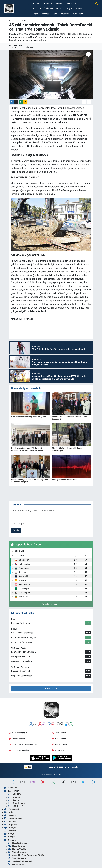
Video (9, 812)
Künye (79, 9)
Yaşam (23, 21)
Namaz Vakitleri (17, 739)
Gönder (16, 530)
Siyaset (45, 14)
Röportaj (10, 824)
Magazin (65, 14)
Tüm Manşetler (59, 744)
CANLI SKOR (51, 689)
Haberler (13, 21)
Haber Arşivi (59, 750)
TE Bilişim (57, 774)
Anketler (10, 831)
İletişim (69, 9)
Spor (55, 14)
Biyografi (11, 828)
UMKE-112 (71, 3)
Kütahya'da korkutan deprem (65, 479)
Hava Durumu (59, 733)
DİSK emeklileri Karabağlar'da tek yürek (29, 417)
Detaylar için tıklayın (51, 604)
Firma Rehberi (13, 818)
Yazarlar (10, 815)
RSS (28, 767)
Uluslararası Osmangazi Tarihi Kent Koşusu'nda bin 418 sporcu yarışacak (27, 449)
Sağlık (35, 14)
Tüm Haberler (79, 14)
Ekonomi (48, 3)
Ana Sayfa (11, 788)
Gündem (36, 3)
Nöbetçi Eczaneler (18, 733)
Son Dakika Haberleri (19, 750)
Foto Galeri (12, 809)
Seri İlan (10, 821)
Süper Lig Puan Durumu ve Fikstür (24, 744)
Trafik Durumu (59, 739)
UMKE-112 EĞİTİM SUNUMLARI (47, 9)
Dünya (59, 3)
